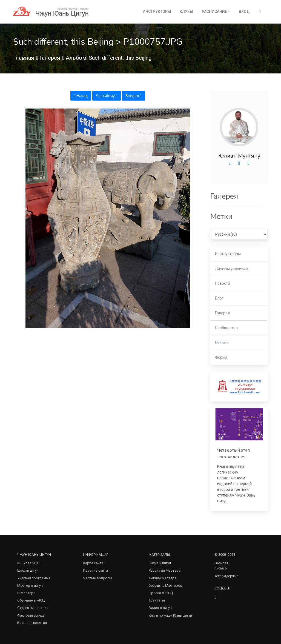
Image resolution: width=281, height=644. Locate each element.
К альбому (107, 96)
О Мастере (26, 593)
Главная (24, 58)
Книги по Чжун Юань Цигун (170, 615)
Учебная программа (34, 578)
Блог (219, 298)
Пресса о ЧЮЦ (161, 593)
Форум (221, 357)
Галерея (50, 58)
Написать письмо (222, 566)
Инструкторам (228, 254)
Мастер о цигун (30, 585)
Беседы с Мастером (166, 585)
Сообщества (226, 328)
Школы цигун (28, 570)
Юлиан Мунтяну (239, 156)
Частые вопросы (98, 578)
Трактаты (157, 600)
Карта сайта (93, 563)
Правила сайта (95, 570)
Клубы (186, 12)
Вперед (133, 96)
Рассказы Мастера (165, 570)
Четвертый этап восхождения (233, 454)
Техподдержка (226, 576)
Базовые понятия (32, 623)
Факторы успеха (31, 615)
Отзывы (222, 343)
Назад (81, 96)
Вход (244, 12)
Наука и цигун (160, 563)
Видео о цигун (160, 608)
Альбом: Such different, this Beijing (109, 58)
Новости (223, 283)
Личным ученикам (232, 269)
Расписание (214, 12)
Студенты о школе (33, 608)
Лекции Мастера (163, 578)
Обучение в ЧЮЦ (31, 600)
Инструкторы (157, 12)
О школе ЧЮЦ (29, 563)
